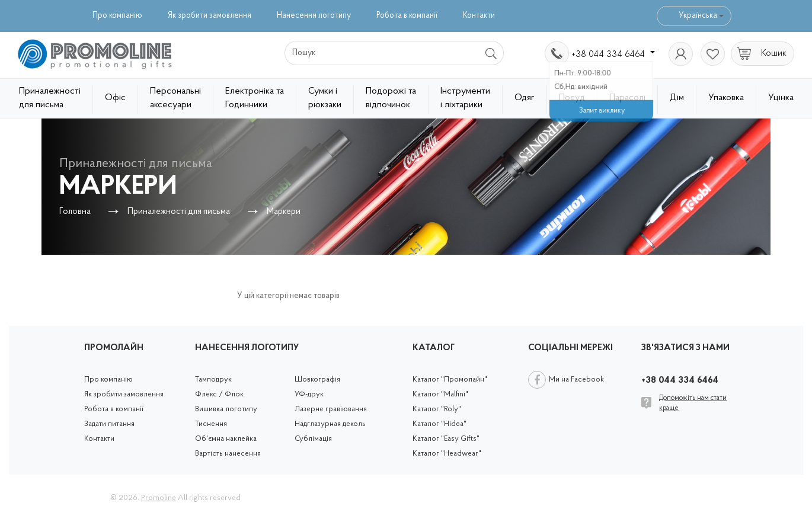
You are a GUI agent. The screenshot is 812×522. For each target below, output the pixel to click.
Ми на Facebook (576, 380)
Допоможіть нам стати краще (693, 403)
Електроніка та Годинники (255, 98)
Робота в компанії (407, 16)
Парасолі (627, 98)
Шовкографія (317, 380)
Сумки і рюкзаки (325, 98)
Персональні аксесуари (175, 98)
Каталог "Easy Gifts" (446, 439)
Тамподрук (213, 380)
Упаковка (726, 98)
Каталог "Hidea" (439, 424)
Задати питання (109, 424)
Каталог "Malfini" (440, 394)
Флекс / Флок (219, 394)
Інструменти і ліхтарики (465, 98)
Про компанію (117, 16)
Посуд (572, 98)
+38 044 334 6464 (613, 55)
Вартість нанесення (228, 454)
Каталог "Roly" (437, 409)
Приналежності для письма (50, 98)
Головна (75, 212)
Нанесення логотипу (314, 16)
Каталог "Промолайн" (450, 380)
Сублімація (313, 439)
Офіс (115, 98)
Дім (677, 98)
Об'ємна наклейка (226, 439)
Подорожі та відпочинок (391, 98)
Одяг (525, 98)
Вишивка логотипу (226, 409)
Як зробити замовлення (210, 16)
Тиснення (211, 424)
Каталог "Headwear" (447, 454)
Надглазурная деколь (330, 424)
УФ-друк (309, 394)
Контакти (479, 16)
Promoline (159, 498)
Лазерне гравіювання (331, 409)
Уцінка (781, 98)
